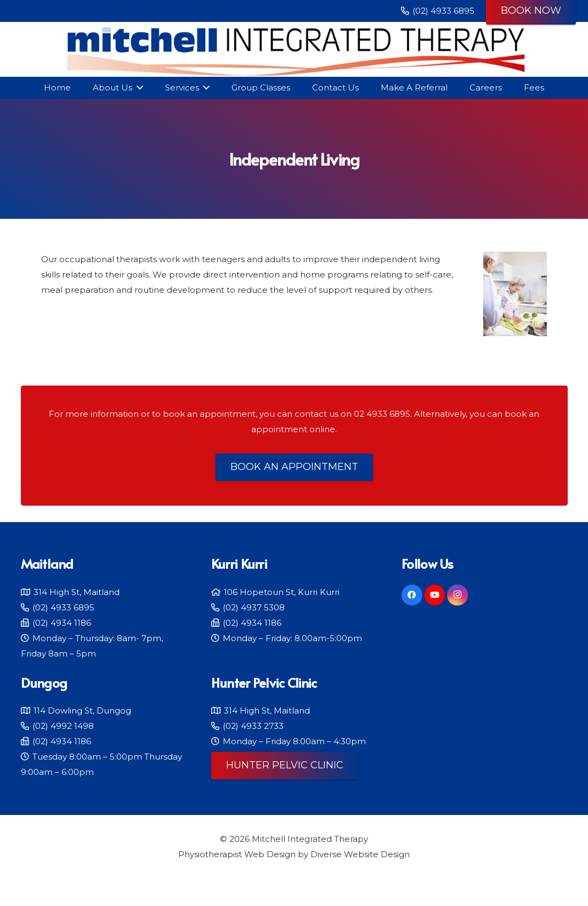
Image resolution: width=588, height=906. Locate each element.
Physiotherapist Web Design (237, 854)
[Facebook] (412, 595)
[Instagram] (457, 595)
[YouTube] (435, 595)
